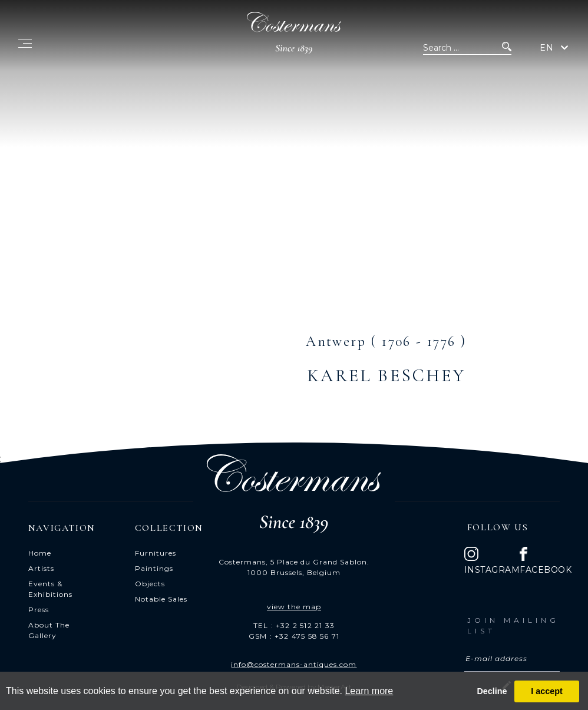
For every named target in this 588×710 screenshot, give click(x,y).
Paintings (154, 568)
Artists (41, 568)
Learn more (369, 691)
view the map (294, 607)
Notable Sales (161, 599)
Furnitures (156, 553)
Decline (492, 691)
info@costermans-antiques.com (294, 664)
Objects (150, 584)
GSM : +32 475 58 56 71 (294, 636)
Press (39, 610)
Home (40, 553)
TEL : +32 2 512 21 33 (294, 625)
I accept (547, 691)
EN (547, 48)
